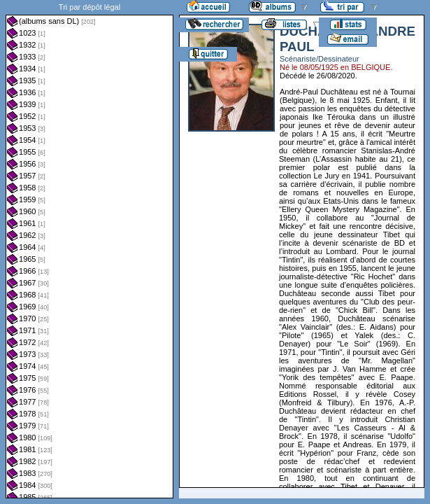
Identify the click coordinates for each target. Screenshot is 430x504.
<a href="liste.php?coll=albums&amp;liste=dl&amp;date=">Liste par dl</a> (89, 249)
